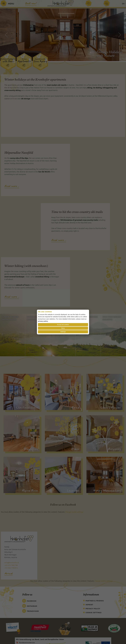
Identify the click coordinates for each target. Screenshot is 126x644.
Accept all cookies (63, 325)
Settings (63, 332)
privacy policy (43, 321)
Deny (63, 328)
